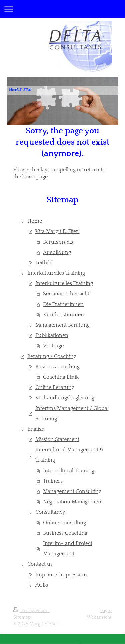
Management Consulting (72, 491)
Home (35, 221)
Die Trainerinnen (63, 304)
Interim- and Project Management (68, 549)
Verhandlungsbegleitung (65, 398)
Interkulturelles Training (56, 273)
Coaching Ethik (61, 377)
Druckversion (31, 611)
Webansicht (99, 617)
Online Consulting (64, 523)
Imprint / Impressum (61, 575)
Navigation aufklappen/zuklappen (62, 9)
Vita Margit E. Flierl (57, 231)
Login (106, 611)
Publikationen (52, 335)
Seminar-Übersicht (66, 294)
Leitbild (44, 263)
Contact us (40, 564)
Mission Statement (57, 439)
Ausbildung (57, 252)
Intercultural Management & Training (69, 455)
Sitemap (22, 617)
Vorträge (53, 346)
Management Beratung (62, 325)
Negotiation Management (73, 502)
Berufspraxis (58, 242)
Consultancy (50, 512)
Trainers (53, 481)
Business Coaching (57, 367)
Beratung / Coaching (52, 356)
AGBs (42, 585)
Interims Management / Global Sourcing (72, 414)
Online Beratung (55, 387)
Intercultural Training (69, 471)
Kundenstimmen (63, 315)
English (36, 429)
